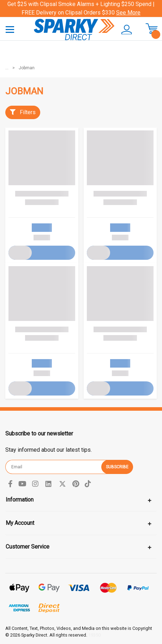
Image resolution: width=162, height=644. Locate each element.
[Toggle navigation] (10, 29)
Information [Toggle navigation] (20, 500)
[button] (125, 30)
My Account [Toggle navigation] (20, 523)
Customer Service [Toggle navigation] (28, 547)
